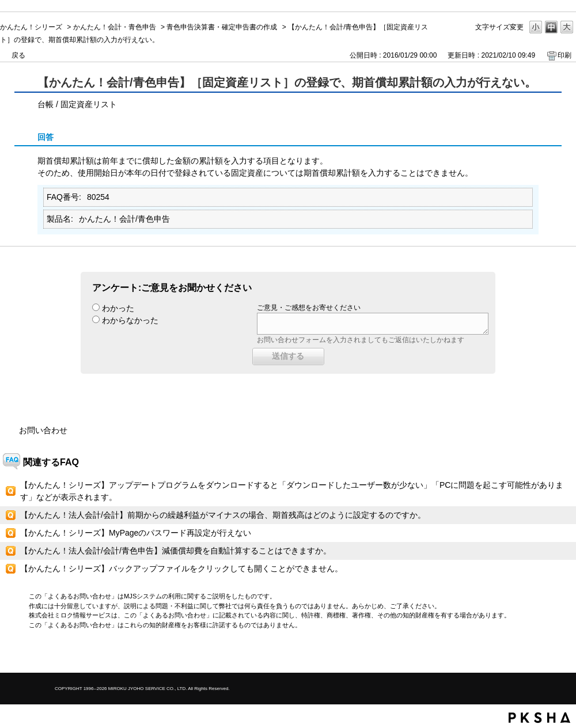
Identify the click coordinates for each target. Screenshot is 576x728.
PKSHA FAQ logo (539, 718)
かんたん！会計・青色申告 (115, 27)
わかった (118, 308)
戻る (18, 55)
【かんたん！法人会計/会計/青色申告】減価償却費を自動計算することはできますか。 (176, 551)
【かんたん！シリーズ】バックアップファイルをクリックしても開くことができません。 (181, 568)
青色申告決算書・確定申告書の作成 (222, 27)
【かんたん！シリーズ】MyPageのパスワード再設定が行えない (136, 533)
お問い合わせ (43, 430)
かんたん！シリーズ (31, 27)
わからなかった (130, 320)
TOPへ (547, 654)
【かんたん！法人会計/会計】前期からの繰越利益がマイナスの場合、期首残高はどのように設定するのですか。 (223, 515)
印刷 (564, 55)
